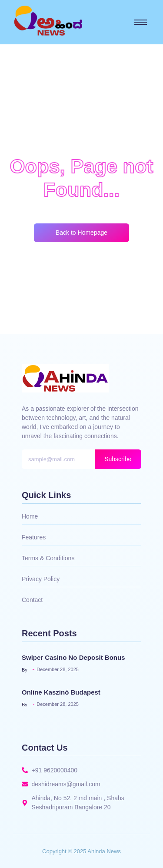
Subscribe (118, 459)
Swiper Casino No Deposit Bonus (73, 657)
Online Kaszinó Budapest (61, 692)
